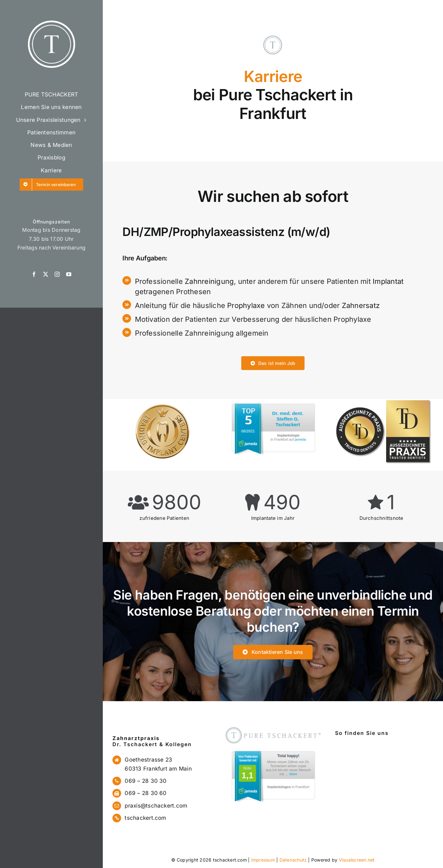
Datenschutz (293, 860)
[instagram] (57, 274)
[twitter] (46, 274)
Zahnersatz (361, 305)
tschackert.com (145, 818)
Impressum (263, 860)
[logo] (52, 23)
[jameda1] (273, 749)
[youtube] (69, 274)
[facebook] (34, 274)
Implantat (388, 281)
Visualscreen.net (357, 860)
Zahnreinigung (209, 281)
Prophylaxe (246, 305)
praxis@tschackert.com (156, 806)
